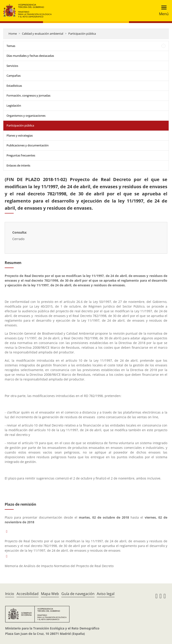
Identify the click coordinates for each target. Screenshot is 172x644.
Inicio (10, 594)
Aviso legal (106, 594)
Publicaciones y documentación (28, 145)
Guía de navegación (78, 594)
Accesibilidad (28, 594)
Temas (11, 46)
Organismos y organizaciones (26, 116)
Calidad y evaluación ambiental (43, 34)
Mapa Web (50, 594)
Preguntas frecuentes (21, 155)
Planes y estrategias (20, 135)
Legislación (14, 106)
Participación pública (82, 34)
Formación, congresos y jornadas (28, 95)
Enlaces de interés (18, 165)
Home (13, 34)
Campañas (14, 76)
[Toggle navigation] (162, 11)
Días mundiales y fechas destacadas (30, 56)
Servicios (12, 66)
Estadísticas (14, 86)
